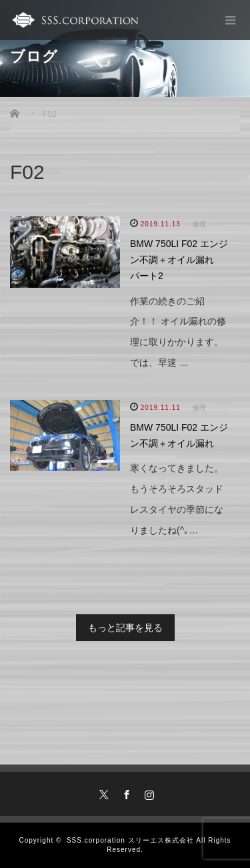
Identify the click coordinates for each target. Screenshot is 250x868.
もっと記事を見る (125, 628)
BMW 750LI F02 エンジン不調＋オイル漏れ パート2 (179, 260)
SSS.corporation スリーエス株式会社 (130, 840)
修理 (199, 224)
